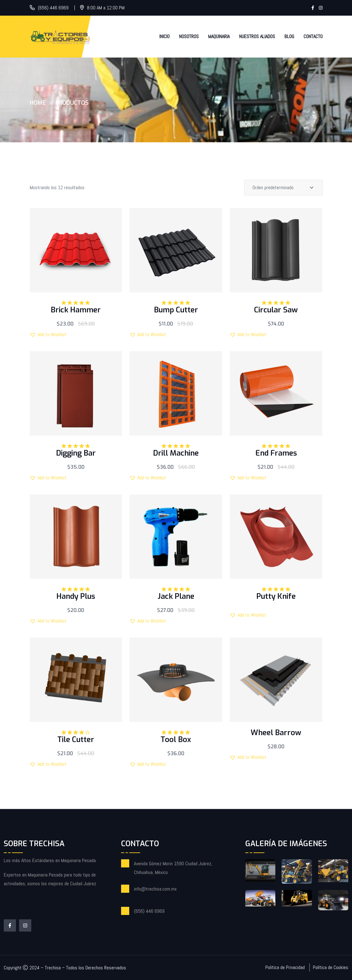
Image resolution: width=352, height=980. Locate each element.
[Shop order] (283, 188)
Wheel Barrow (276, 733)
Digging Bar (76, 453)
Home (38, 103)
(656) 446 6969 (53, 8)
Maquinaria (219, 36)
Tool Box (176, 740)
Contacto (313, 36)
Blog (289, 36)
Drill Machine (176, 453)
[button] (48, 335)
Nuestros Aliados (257, 36)
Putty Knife (276, 596)
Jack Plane (176, 596)
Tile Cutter (76, 740)
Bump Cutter (176, 310)
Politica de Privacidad (285, 967)
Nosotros (189, 36)
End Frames (276, 453)
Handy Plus (76, 596)
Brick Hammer (76, 310)
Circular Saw (276, 310)
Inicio (164, 36)
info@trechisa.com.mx (155, 889)
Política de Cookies (331, 967)
